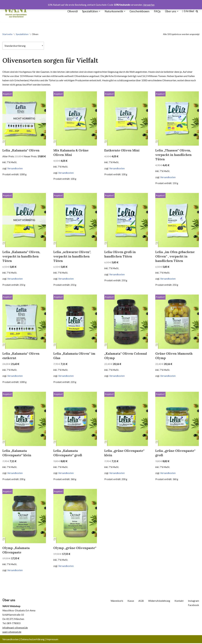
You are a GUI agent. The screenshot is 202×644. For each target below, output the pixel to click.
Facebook (193, 606)
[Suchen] (197, 11)
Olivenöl (73, 11)
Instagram (193, 602)
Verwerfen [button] (149, 5)
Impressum (52, 640)
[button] (100, 11)
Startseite (7, 34)
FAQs (157, 11)
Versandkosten (15, 169)
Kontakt (179, 602)
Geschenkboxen (140, 11)
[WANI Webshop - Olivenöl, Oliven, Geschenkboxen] (15, 11)
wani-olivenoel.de (12, 633)
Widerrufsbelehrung (159, 602)
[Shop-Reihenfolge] (23, 46)
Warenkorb (117, 602)
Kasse (131, 602)
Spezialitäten (22, 34)
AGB (141, 602)
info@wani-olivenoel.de (15, 628)
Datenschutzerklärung (32, 640)
